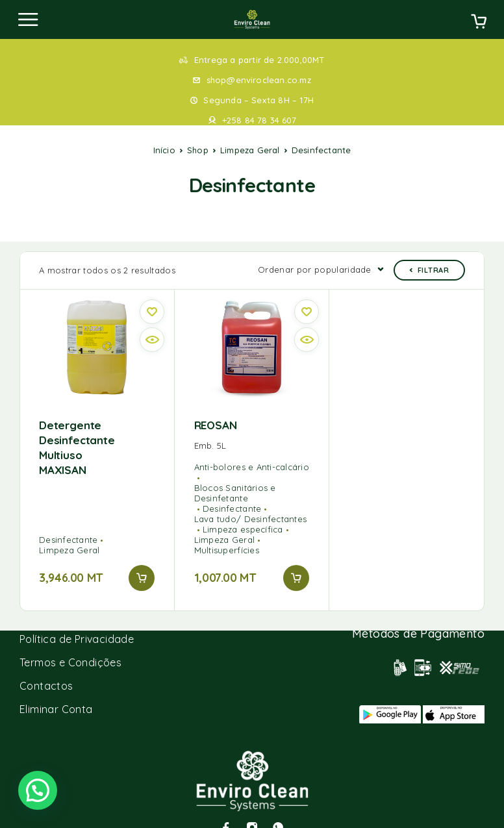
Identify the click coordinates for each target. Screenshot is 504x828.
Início (164, 150)
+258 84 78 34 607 (259, 120)
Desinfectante (68, 520)
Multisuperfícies (227, 530)
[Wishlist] (152, 292)
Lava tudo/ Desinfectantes (251, 499)
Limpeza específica (243, 509)
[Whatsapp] (278, 807)
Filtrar (429, 250)
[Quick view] (152, 320)
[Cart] (479, 23)
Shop (198, 150)
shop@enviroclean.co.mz (259, 80)
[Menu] (28, 19)
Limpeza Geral (250, 150)
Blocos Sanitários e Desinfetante (235, 473)
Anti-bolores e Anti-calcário (252, 447)
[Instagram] (252, 807)
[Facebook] (226, 807)
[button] (142, 558)
